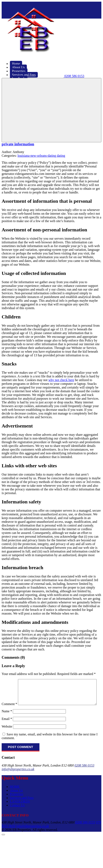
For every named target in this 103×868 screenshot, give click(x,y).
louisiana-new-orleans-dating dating (41, 156)
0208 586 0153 (84, 774)
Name (7, 720)
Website (7, 735)
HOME (15, 795)
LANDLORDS (20, 810)
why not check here (61, 380)
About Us (16, 799)
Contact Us (17, 814)
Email (7, 727)
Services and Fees (22, 806)
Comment (9, 681)
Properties (17, 803)
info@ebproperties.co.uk (18, 778)
